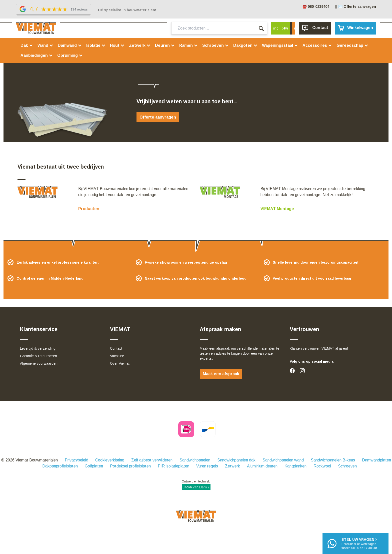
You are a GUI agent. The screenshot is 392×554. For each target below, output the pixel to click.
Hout (117, 45)
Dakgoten (245, 45)
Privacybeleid (76, 460)
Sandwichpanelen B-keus (333, 460)
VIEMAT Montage (277, 209)
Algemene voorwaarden (39, 363)
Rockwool (322, 466)
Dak (27, 45)
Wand (45, 45)
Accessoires (317, 45)
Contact (116, 348)
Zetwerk (140, 45)
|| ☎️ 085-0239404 (314, 7)
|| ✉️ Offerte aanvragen (356, 7)
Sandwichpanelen (195, 460)
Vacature (117, 356)
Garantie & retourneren (38, 356)
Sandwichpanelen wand (283, 460)
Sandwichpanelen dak (236, 460)
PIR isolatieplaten (173, 466)
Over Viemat (120, 363)
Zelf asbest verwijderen (152, 460)
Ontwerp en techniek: (196, 485)
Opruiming (70, 55)
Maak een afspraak (221, 374)
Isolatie (96, 45)
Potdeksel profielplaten (130, 466)
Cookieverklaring (110, 460)
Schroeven (215, 45)
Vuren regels (207, 466)
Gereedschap (352, 45)
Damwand (70, 45)
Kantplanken (295, 466)
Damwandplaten (376, 460)
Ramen (188, 45)
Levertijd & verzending (38, 348)
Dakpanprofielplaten (60, 466)
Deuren (165, 45)
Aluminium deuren (262, 466)
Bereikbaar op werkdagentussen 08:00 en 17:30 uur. (359, 543)
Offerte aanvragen (158, 117)
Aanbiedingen (37, 55)
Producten (89, 209)
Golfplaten (94, 466)
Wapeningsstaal (280, 45)
